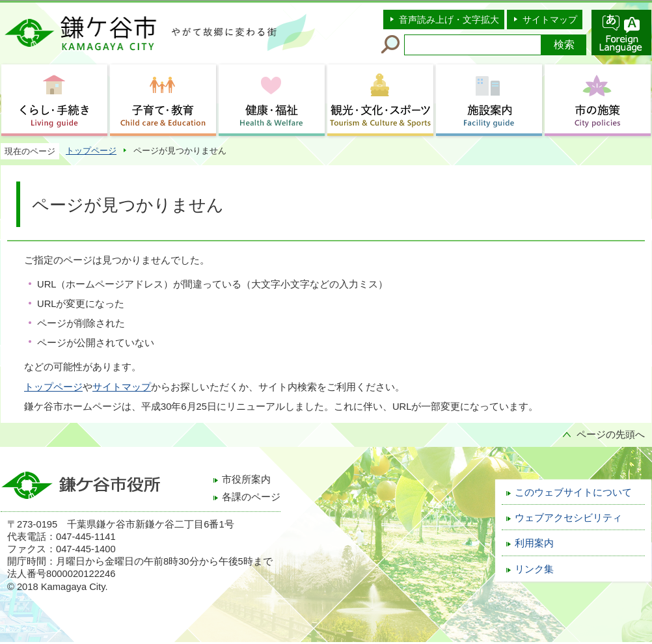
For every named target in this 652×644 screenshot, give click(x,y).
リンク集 (534, 569)
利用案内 (534, 543)
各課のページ (251, 497)
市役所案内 (246, 479)
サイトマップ (550, 20)
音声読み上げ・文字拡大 (449, 20)
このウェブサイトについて (573, 492)
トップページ (91, 151)
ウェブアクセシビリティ (568, 518)
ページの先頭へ (611, 435)
